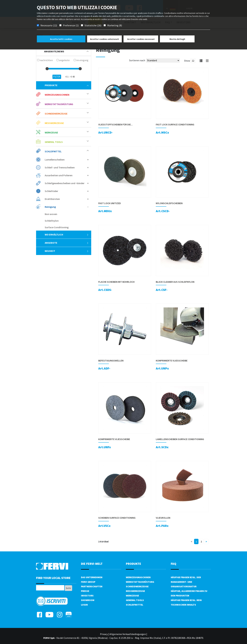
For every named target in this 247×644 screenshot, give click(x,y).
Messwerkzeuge (54, 123)
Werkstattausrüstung (59, 104)
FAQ (174, 564)
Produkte (67, 85)
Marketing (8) (115, 25)
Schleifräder (51, 191)
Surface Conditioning (57, 227)
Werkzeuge (51, 132)
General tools (54, 142)
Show (187, 61)
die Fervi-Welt (92, 564)
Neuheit (67, 251)
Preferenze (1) (71, 25)
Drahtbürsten (52, 199)
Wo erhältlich (67, 235)
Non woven (51, 214)
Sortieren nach (137, 60)
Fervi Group (88, 582)
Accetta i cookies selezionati (105, 39)
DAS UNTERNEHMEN (92, 577)
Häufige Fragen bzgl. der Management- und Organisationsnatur (186, 582)
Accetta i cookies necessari (141, 39)
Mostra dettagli (177, 39)
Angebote (67, 243)
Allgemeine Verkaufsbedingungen (128, 634)
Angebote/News (66, 51)
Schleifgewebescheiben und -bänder (65, 183)
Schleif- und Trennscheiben (60, 167)
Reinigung (50, 207)
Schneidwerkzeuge (56, 114)
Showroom (88, 600)
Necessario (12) (49, 25)
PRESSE (85, 591)
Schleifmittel (53, 151)
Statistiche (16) (93, 25)
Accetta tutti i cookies (61, 39)
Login (84, 605)
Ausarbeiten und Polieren (59, 175)
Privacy (104, 634)
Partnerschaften (92, 586)
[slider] (47, 69)
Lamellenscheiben (55, 160)
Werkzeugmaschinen (57, 95)
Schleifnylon (52, 221)
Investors (87, 596)
